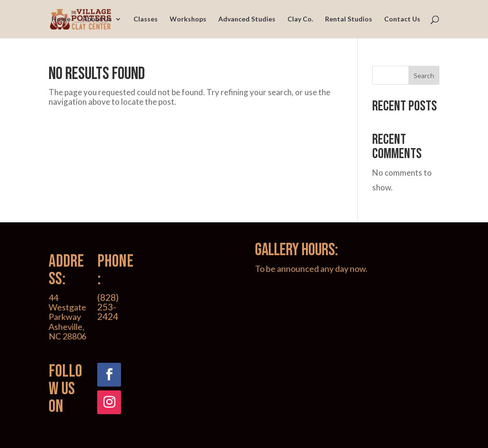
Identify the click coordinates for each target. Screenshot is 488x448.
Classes (146, 19)
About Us (97, 19)
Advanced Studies (247, 19)
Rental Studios (349, 19)
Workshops (188, 19)
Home (61, 19)
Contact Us (402, 19)
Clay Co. (300, 19)
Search (424, 75)
